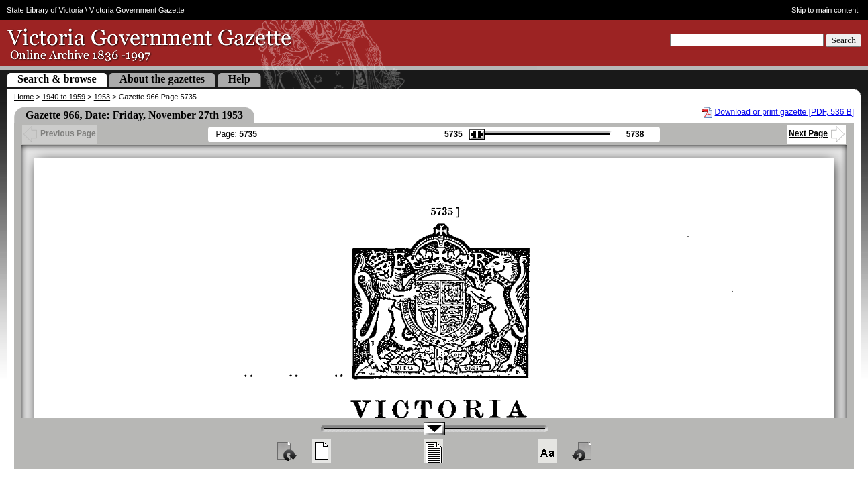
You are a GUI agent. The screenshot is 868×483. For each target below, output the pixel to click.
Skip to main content (825, 10)
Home (24, 97)
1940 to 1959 (64, 97)
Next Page (817, 133)
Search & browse (57, 79)
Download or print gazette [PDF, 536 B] (784, 112)
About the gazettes (162, 79)
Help (239, 79)
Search (843, 40)
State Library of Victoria (45, 10)
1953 (102, 97)
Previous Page (60, 133)
